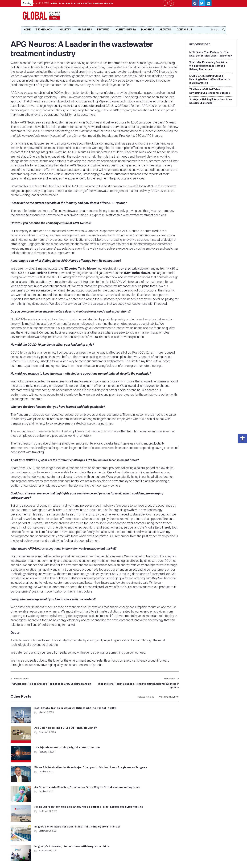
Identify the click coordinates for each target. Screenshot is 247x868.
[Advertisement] (161, 18)
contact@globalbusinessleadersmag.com (117, 825)
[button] (242, 439)
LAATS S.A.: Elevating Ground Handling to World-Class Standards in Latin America (210, 79)
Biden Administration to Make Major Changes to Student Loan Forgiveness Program (146, 733)
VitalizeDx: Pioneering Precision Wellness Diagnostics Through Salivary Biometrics (208, 66)
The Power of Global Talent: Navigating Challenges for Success (210, 91)
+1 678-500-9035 (106, 813)
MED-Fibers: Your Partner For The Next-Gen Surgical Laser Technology (211, 54)
